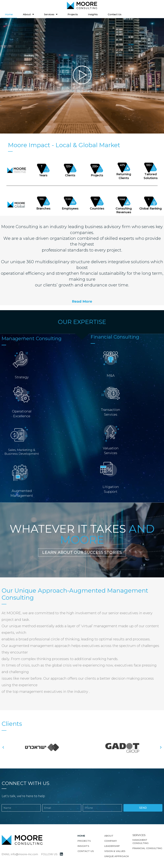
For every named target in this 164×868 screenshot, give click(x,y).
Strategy (22, 377)
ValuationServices (111, 450)
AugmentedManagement (22, 493)
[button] (82, 302)
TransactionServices (111, 412)
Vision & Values (115, 851)
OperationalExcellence (22, 413)
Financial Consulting (147, 848)
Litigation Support (111, 489)
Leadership (112, 846)
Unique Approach (117, 856)
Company (111, 841)
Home (9, 14)
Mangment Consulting (141, 841)
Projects (73, 14)
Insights (93, 14)
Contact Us (115, 14)
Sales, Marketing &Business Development (22, 452)
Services (51, 14)
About (28, 14)
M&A (111, 375)
